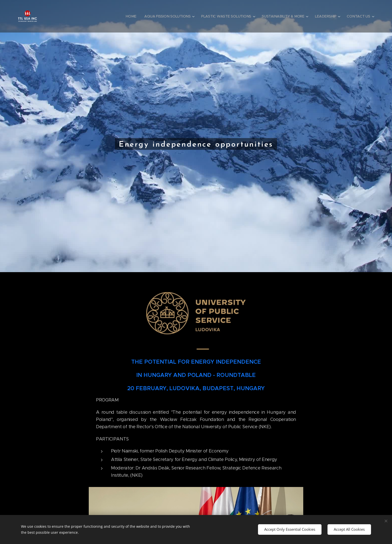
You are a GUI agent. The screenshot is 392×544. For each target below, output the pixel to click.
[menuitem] (130, 16)
